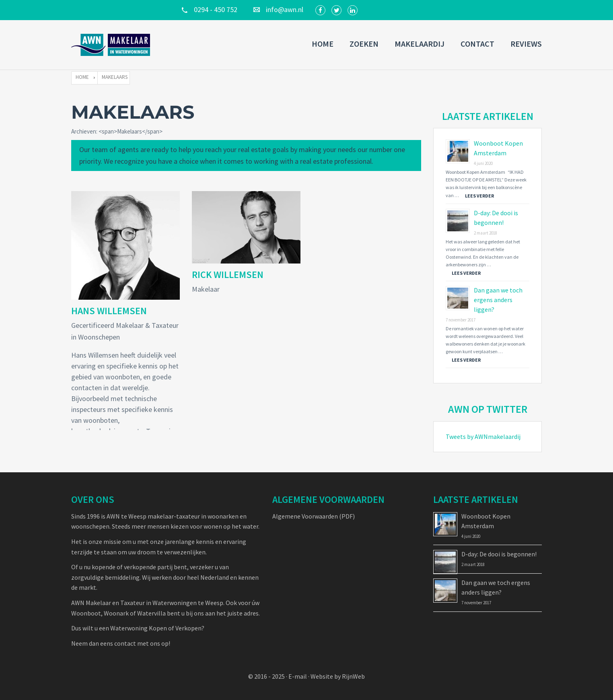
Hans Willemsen (109, 311)
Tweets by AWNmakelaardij (483, 436)
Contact (477, 44)
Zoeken (364, 44)
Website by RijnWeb (338, 676)
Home (323, 44)
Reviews (526, 44)
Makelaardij (420, 44)
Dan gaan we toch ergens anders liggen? (498, 300)
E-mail (298, 676)
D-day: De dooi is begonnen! (499, 554)
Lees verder (479, 196)
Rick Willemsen (228, 275)
